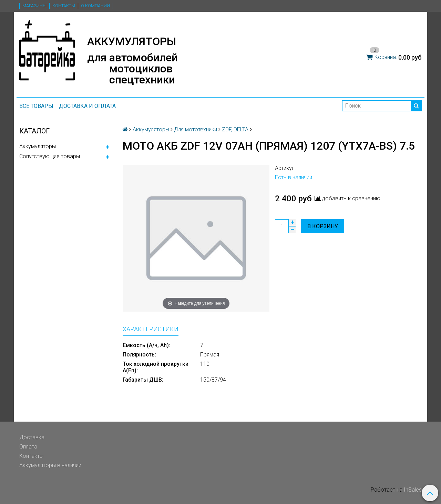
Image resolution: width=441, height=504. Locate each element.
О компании (95, 6)
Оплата (28, 447)
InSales (413, 490)
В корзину (323, 226)
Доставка (32, 437)
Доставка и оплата (87, 106)
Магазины (34, 6)
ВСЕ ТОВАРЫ (36, 106)
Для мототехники (196, 129)
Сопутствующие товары (50, 156)
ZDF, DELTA (235, 129)
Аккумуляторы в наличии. (51, 465)
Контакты (64, 6)
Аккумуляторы (38, 146)
